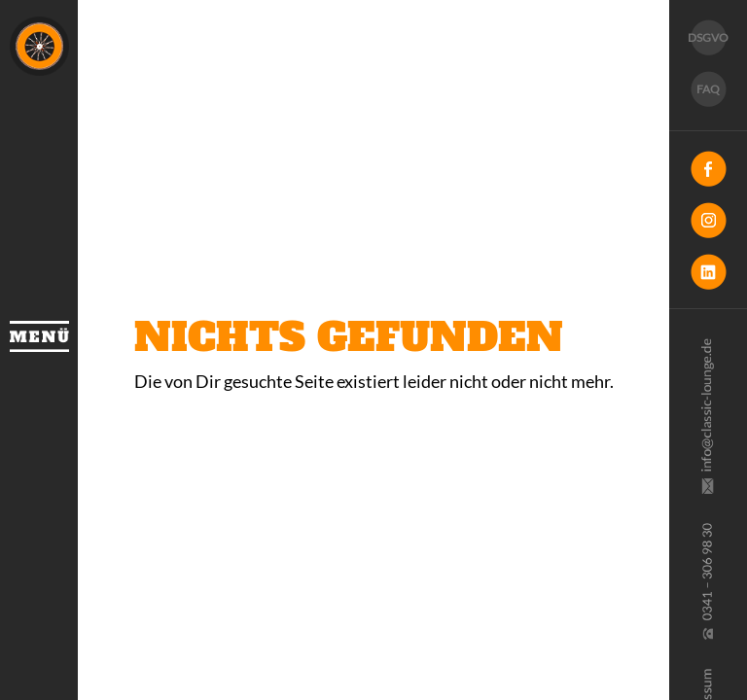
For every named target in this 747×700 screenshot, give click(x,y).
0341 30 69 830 (706, 581)
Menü (39, 336)
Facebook (708, 169)
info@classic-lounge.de (706, 416)
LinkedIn (708, 272)
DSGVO (708, 37)
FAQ (708, 89)
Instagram (708, 220)
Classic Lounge (39, 46)
